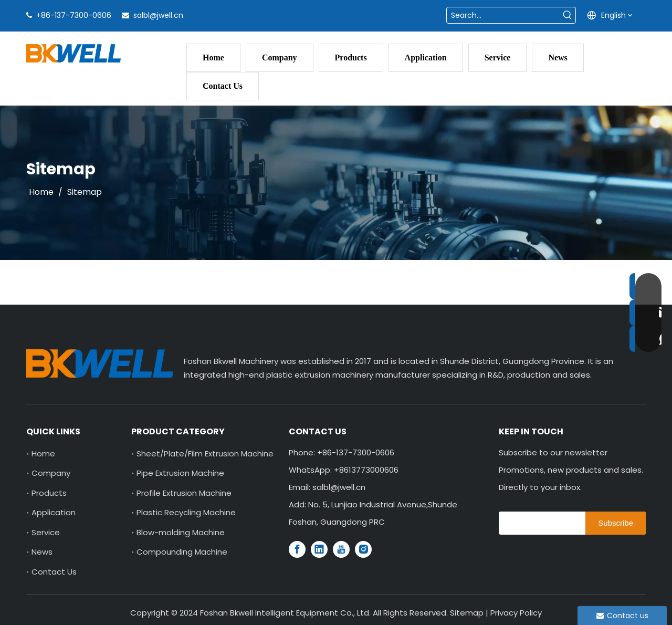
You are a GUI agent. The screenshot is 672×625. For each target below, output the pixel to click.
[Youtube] (341, 549)
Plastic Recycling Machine (186, 512)
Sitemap (467, 613)
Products (49, 493)
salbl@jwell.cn (158, 15)
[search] (539, 523)
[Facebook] (297, 549)
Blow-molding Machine (181, 532)
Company (51, 473)
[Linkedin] (319, 549)
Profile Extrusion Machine (184, 493)
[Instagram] (363, 549)
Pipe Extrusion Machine (180, 473)
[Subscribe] (616, 523)
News (42, 552)
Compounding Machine (182, 552)
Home (43, 454)
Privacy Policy (516, 613)
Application (54, 512)
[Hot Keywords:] (568, 15)
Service (46, 532)
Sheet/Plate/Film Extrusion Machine (205, 454)
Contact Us (54, 572)
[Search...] (503, 15)
